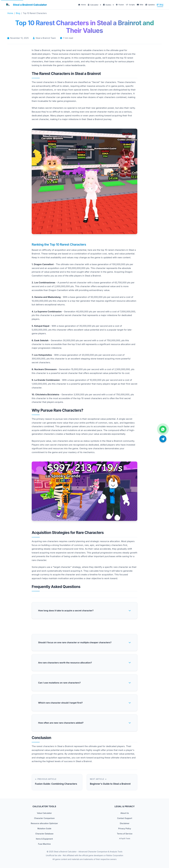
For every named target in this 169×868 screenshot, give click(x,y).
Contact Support (125, 818)
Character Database (44, 834)
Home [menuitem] (82, 5)
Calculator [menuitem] (93, 5)
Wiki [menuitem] (140, 5)
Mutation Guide (44, 828)
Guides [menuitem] (107, 5)
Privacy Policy (125, 828)
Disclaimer (125, 823)
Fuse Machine (44, 844)
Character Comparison (44, 818)
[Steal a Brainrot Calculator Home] (26, 5)
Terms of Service (125, 834)
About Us (125, 813)
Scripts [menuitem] (130, 5)
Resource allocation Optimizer (44, 823)
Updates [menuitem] (150, 5)
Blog (18, 13)
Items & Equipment (44, 839)
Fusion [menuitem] (120, 5)
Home (10, 13)
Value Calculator (44, 813)
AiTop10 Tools (125, 839)
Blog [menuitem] (160, 5)
